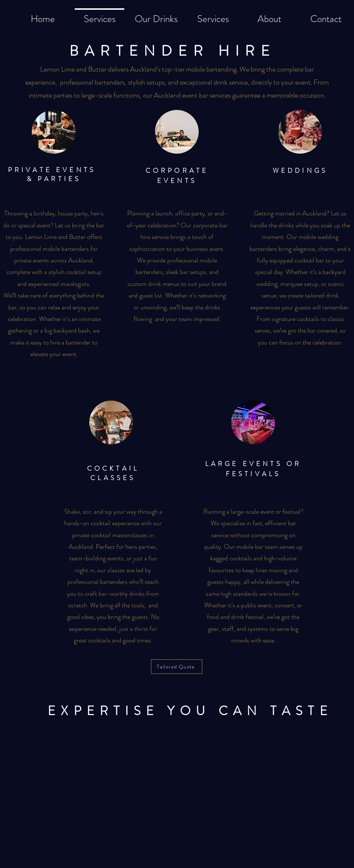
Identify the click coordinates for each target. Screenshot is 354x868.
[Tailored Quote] (177, 667)
